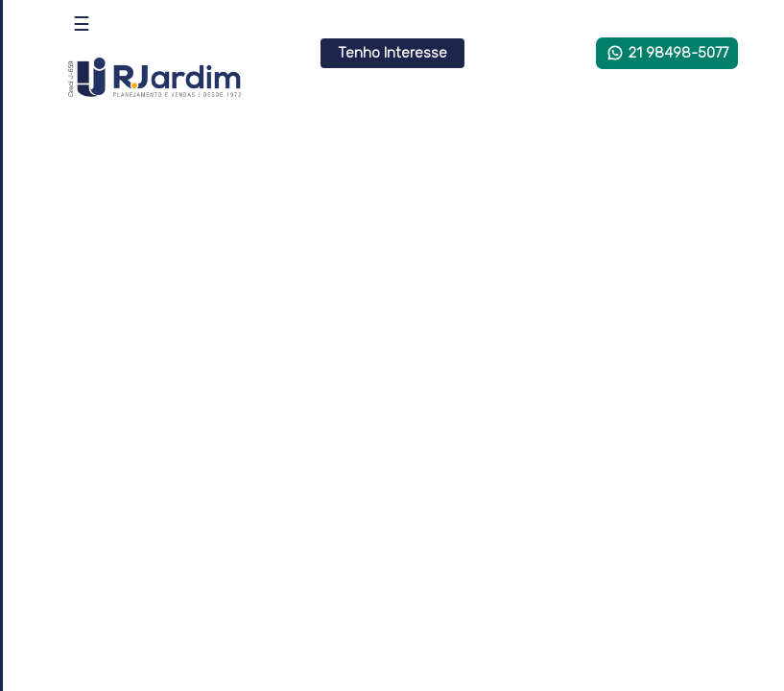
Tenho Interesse (392, 53)
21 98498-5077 (667, 53)
